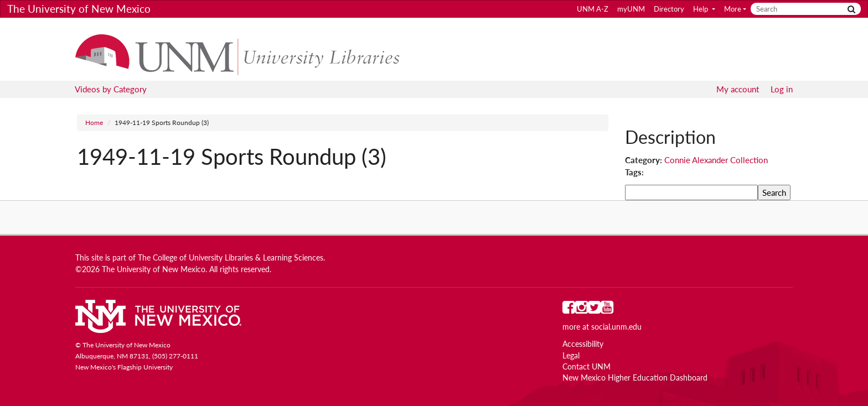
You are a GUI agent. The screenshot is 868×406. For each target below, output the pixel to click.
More (733, 9)
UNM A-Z (593, 9)
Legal (571, 356)
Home (94, 123)
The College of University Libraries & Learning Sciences (231, 258)
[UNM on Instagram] (582, 310)
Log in (782, 89)
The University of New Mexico (79, 9)
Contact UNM (587, 367)
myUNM (631, 9)
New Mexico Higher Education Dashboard (635, 378)
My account (738, 89)
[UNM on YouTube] (607, 310)
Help (701, 9)
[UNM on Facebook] (569, 310)
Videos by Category (111, 89)
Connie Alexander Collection (716, 160)
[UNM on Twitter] (594, 310)
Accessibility (583, 344)
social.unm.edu (616, 327)
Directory (669, 9)
